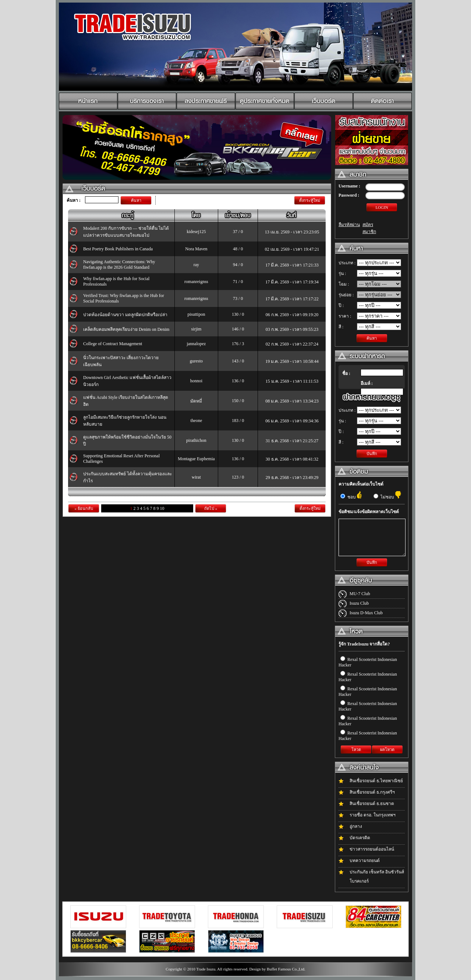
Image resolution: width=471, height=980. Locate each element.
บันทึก (372, 454)
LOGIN (382, 207)
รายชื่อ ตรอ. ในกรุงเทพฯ (373, 815)
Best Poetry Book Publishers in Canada (118, 249)
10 (162, 508)
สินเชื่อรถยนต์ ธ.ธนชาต (372, 804)
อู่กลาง (356, 826)
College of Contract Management (113, 344)
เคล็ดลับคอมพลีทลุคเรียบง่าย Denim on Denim (126, 329)
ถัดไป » (211, 508)
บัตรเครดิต (360, 838)
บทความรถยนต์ (365, 861)
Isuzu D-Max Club (366, 613)
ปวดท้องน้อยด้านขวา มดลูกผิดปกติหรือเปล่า (125, 315)
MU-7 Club (360, 594)
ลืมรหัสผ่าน (349, 225)
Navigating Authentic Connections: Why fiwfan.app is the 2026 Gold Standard (119, 264)
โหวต (356, 750)
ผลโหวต (387, 750)
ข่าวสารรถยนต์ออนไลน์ (372, 849)
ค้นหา (136, 200)
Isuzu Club (359, 603)
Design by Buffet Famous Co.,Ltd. (277, 969)
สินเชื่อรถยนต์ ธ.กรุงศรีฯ (372, 792)
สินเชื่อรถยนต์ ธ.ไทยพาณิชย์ (376, 781)
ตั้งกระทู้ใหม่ (310, 200)
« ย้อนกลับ (84, 508)
